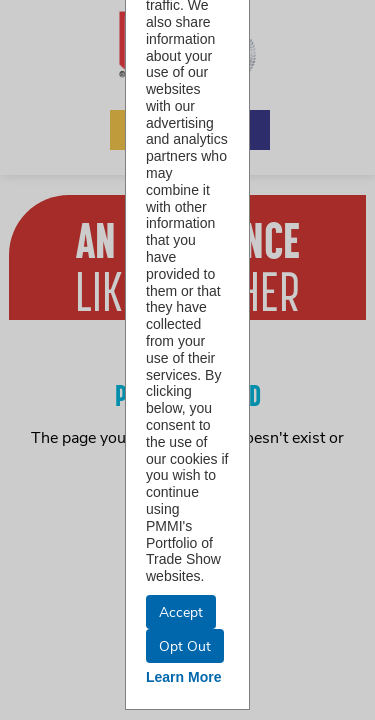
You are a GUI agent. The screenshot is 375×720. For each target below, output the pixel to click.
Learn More (183, 677)
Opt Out (185, 645)
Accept (181, 611)
